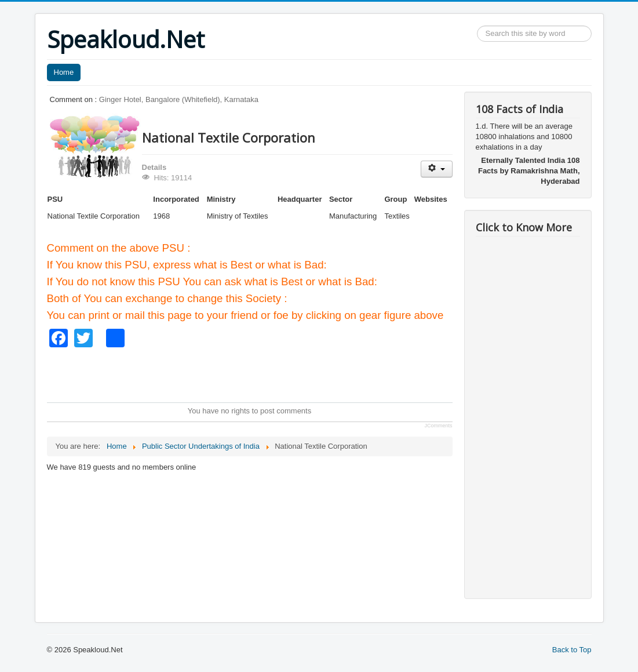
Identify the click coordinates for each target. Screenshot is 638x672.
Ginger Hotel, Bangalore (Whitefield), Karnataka (179, 99)
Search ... (477, 26)
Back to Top (572, 650)
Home (64, 72)
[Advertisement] (258, 373)
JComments (438, 426)
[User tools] (437, 169)
